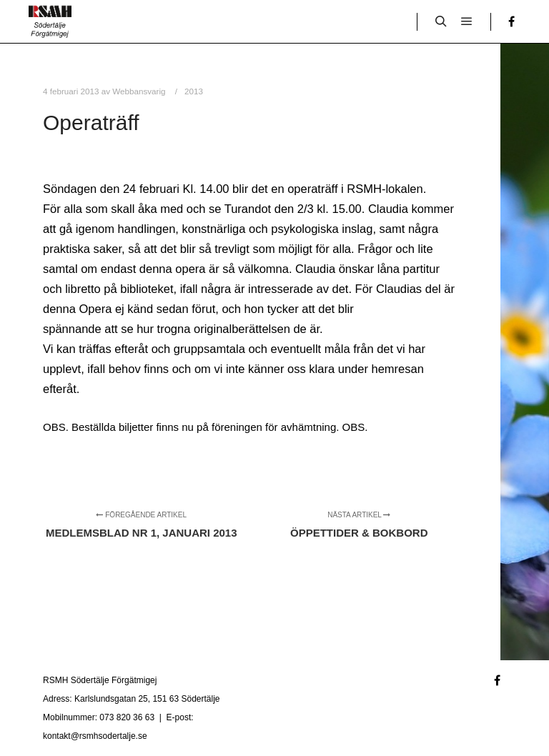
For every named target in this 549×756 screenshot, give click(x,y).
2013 (194, 91)
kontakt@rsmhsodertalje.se (95, 736)
